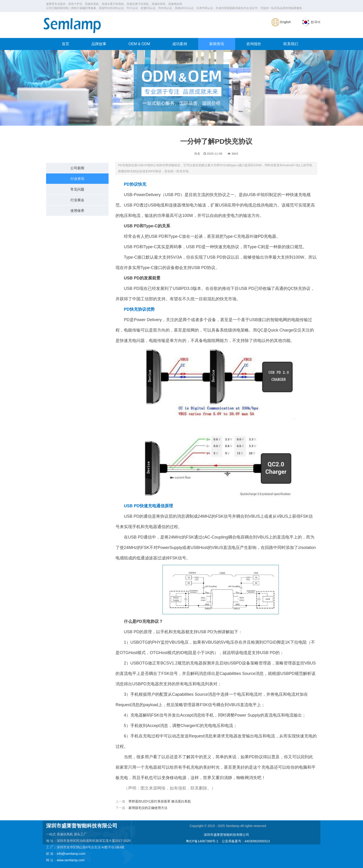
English (281, 22)
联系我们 (291, 44)
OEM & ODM (139, 44)
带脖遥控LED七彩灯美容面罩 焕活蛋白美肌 (160, 801)
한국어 (311, 22)
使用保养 (77, 211)
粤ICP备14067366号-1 (202, 841)
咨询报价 (254, 44)
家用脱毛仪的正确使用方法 (148, 808)
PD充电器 (267, 236)
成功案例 (180, 44)
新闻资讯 (217, 44)
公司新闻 (77, 168)
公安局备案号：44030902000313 (246, 841)
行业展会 (77, 200)
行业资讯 (77, 179)
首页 (66, 44)
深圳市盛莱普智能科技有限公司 (226, 835)
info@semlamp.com (71, 854)
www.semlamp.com (71, 860)
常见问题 (77, 189)
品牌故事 (99, 44)
